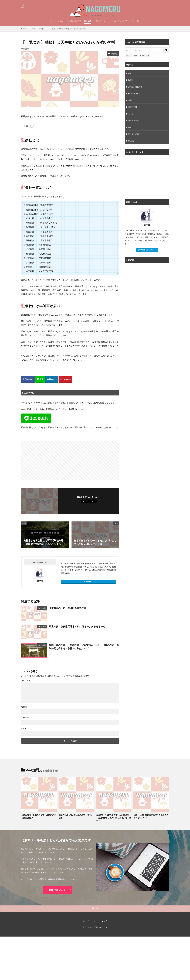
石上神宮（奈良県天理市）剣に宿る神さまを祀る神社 (77, 626)
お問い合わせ (100, 21)
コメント (26, 681)
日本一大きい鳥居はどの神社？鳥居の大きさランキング (151, 816)
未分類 (131, 114)
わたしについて (100, 921)
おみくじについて (120, 21)
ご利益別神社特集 (135, 87)
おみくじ (62, 21)
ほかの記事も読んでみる (146, 250)
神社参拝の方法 (75, 21)
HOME (26, 29)
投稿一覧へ (88, 581)
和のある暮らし (134, 93)
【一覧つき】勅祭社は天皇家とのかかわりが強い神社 (68, 29)
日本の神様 (133, 107)
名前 (24, 707)
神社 (33, 29)
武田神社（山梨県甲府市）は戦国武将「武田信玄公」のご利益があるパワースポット (114, 818)
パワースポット (145, 55)
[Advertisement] (46, 459)
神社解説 (88, 21)
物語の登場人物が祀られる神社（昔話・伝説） (76, 816)
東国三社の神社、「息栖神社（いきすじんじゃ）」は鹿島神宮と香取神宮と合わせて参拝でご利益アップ (84, 647)
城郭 (130, 100)
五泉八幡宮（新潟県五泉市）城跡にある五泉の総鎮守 (39, 816)
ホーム (52, 21)
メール (25, 718)
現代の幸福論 (133, 120)
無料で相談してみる (57, 890)
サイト (24, 728)
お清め (131, 80)
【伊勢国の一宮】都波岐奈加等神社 (68, 608)
